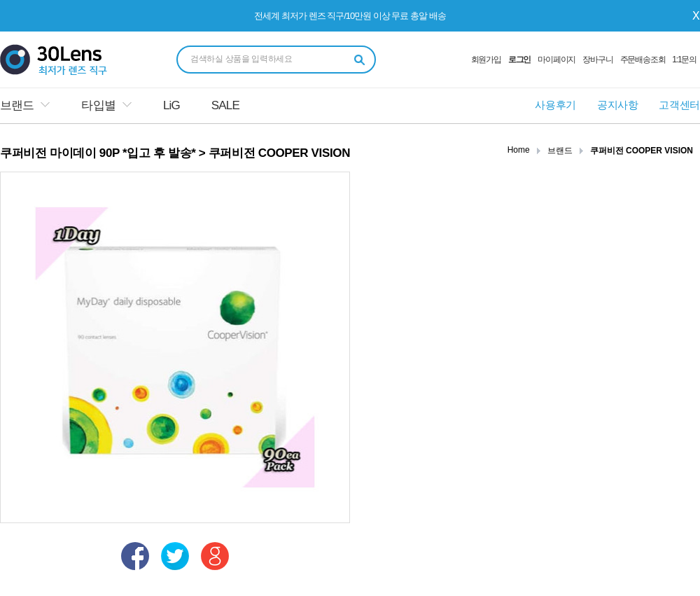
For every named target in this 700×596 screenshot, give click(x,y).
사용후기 (555, 105)
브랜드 (17, 105)
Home (519, 150)
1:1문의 (684, 60)
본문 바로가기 (0, 0)
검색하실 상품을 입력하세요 (241, 59)
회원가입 (486, 60)
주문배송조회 (643, 60)
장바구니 (597, 60)
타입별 (98, 105)
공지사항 (618, 105)
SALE (225, 105)
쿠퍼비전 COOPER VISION (642, 151)
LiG (171, 105)
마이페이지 (556, 60)
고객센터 (679, 105)
